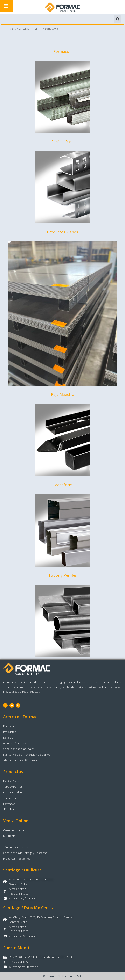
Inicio (11, 29)
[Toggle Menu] (6, 6)
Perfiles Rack (62, 142)
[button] (117, 19)
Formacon (62, 51)
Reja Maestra (63, 394)
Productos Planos (62, 232)
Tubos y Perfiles (63, 575)
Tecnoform (63, 485)
